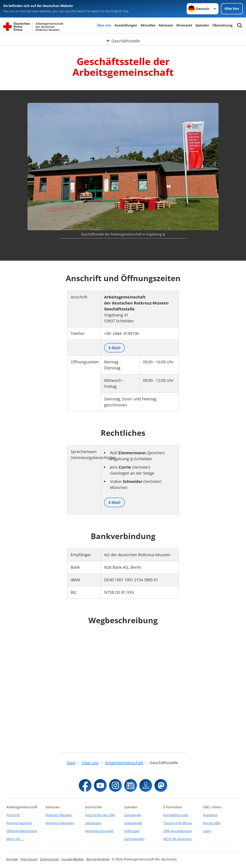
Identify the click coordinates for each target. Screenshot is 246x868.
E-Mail (114, 348)
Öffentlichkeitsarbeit (22, 831)
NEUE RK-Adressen (178, 839)
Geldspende (133, 823)
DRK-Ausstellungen (178, 831)
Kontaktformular (176, 815)
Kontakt (12, 859)
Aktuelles (148, 25)
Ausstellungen (126, 25)
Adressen (166, 25)
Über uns (104, 25)
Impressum (29, 859)
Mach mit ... (15, 839)
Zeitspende (133, 815)
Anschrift (13, 815)
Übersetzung (222, 25)
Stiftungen (132, 831)
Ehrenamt (184, 25)
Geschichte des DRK (100, 815)
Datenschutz (50, 859)
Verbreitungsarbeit (99, 831)
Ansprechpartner (19, 823)
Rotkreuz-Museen (59, 815)
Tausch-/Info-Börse (178, 823)
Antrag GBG (212, 823)
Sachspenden (134, 839)
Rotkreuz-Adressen (60, 823)
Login (207, 831)
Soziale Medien (73, 859)
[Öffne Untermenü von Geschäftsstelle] (123, 38)
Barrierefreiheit (98, 859)
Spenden (202, 25)
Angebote (210, 815)
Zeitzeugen (93, 823)
